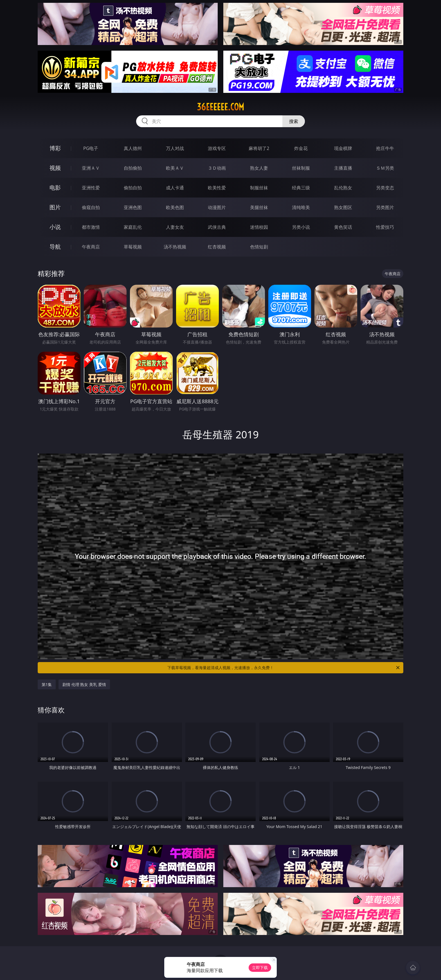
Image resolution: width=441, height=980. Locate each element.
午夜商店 (91, 247)
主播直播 (343, 168)
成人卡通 (175, 188)
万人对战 (175, 148)
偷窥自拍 (91, 207)
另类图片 (385, 207)
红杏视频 (217, 247)
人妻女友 (175, 227)
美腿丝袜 (259, 207)
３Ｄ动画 (217, 168)
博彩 (55, 148)
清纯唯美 (301, 207)
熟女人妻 (259, 168)
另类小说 (301, 227)
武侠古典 (217, 227)
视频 (55, 168)
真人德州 (133, 148)
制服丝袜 (259, 188)
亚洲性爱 (91, 188)
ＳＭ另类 (385, 168)
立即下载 (260, 967)
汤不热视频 (175, 247)
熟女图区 (343, 207)
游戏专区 (217, 148)
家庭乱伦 (133, 227)
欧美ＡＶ (175, 168)
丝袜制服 (301, 168)
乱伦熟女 (343, 188)
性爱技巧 (385, 227)
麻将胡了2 (259, 148)
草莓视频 (133, 247)
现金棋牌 (343, 148)
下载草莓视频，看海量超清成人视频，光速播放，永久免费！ (284, 668)
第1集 (47, 684)
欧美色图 (175, 207)
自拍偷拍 (133, 168)
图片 (55, 207)
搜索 (294, 121)
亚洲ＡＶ (91, 168)
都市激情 (91, 227)
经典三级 (301, 188)
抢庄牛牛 (385, 148)
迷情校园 (259, 227)
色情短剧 (259, 247)
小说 (55, 227)
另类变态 (385, 188)
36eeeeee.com (220, 107)
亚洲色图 (133, 207)
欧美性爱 (217, 188)
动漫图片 (217, 207)
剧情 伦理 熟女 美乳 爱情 (84, 684)
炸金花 (301, 148)
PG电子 (91, 148)
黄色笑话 (343, 227)
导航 (55, 247)
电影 (55, 188)
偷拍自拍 (133, 188)
